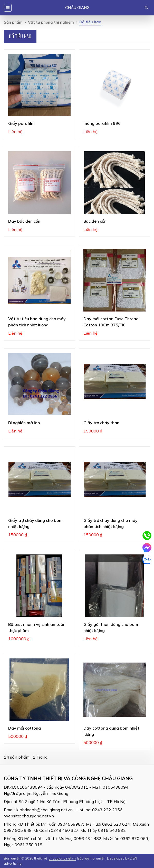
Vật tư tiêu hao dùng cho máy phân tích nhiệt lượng (37, 322)
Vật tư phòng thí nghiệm (51, 22)
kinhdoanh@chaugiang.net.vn (44, 810)
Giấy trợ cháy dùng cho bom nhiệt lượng (35, 523)
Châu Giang (77, 8)
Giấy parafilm (21, 123)
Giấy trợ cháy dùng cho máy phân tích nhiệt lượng (110, 523)
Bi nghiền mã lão (24, 423)
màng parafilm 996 (102, 123)
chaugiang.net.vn (38, 816)
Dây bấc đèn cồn (24, 221)
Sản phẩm (13, 22)
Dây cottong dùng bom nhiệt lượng (111, 731)
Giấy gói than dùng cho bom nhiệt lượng (111, 627)
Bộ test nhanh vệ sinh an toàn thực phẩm (37, 627)
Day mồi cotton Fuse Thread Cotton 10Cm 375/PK (111, 322)
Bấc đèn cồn (95, 221)
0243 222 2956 (107, 810)
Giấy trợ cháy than (101, 423)
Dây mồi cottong (25, 728)
